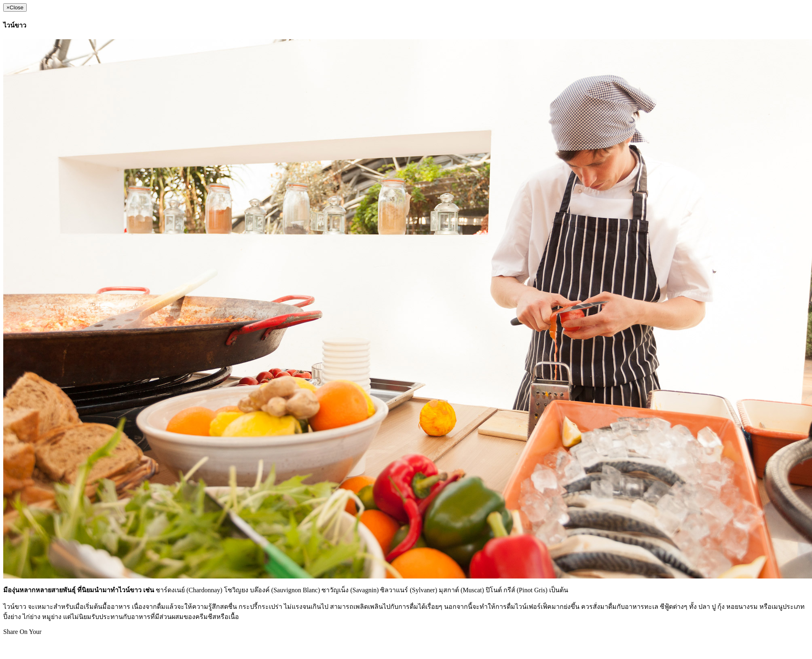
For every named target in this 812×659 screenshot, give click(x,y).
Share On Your (22, 632)
